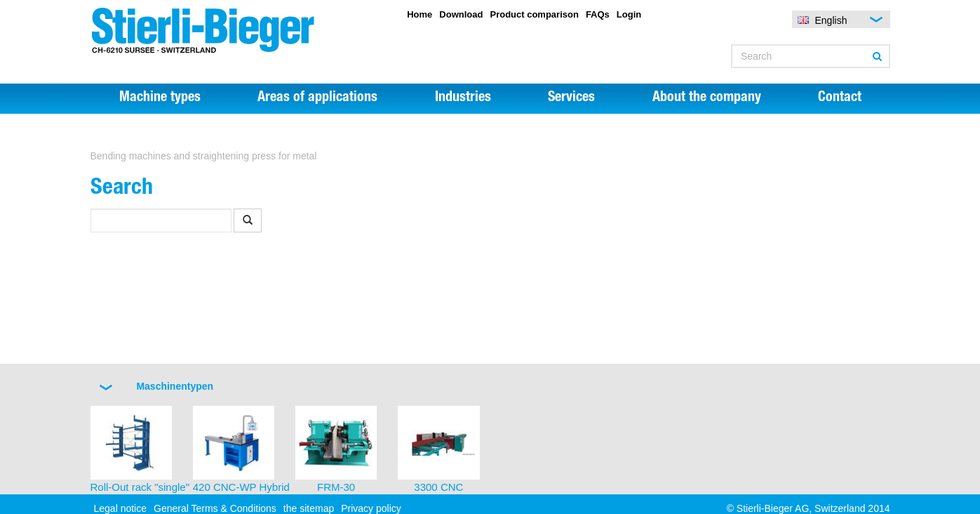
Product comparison (534, 14)
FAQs (598, 14)
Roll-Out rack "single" (140, 487)
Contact (840, 98)
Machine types (160, 98)
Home (419, 14)
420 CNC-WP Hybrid (241, 487)
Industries (463, 98)
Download (461, 14)
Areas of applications (317, 98)
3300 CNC (438, 487)
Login (629, 14)
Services (571, 98)
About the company (707, 98)
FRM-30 (336, 487)
